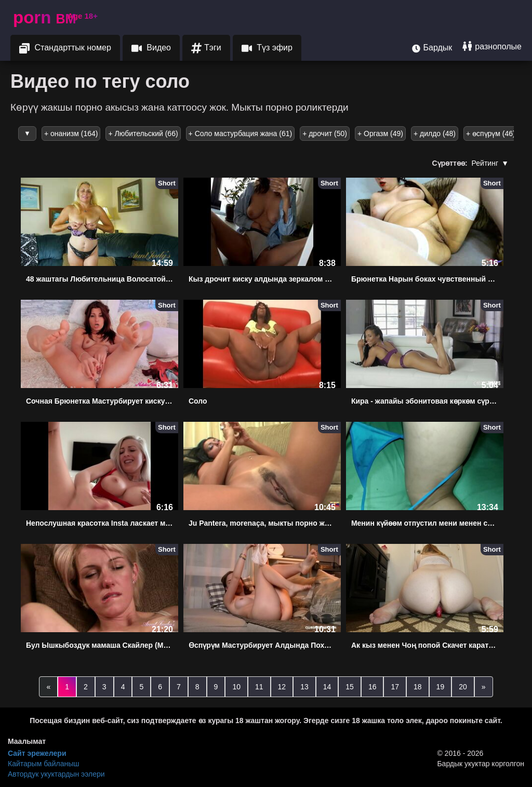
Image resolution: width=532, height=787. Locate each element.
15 (350, 687)
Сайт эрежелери (37, 753)
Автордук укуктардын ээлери (56, 774)
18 (418, 687)
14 (327, 687)
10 (236, 687)
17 (395, 687)
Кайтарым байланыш (43, 764)
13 (304, 687)
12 (282, 687)
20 (463, 687)
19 (441, 687)
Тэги (206, 48)
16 (373, 687)
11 (259, 687)
